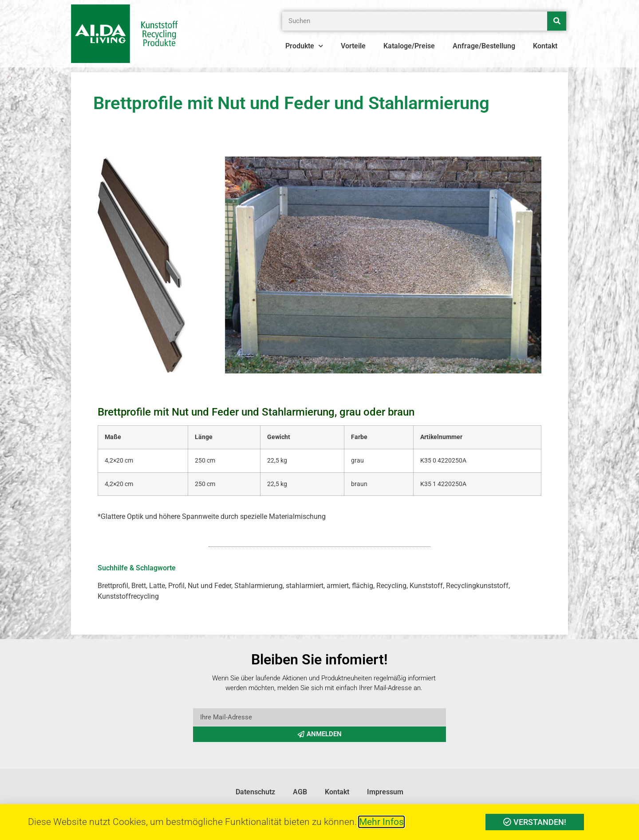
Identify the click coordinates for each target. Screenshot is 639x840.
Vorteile (353, 46)
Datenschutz (255, 792)
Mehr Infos (381, 822)
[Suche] (557, 21)
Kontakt (545, 46)
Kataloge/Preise (409, 46)
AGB (300, 792)
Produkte (304, 46)
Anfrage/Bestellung (484, 46)
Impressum (385, 792)
